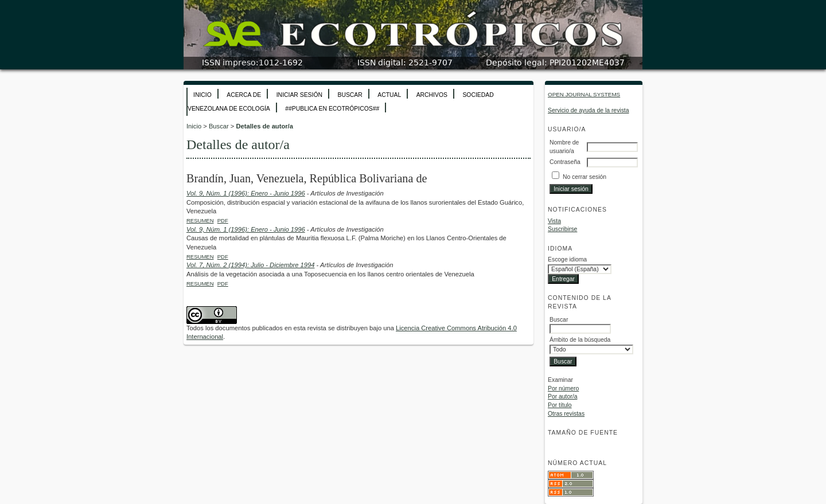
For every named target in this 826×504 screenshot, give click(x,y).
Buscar (350, 95)
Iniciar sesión (299, 95)
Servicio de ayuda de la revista (589, 110)
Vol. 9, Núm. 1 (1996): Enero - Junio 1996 (246, 193)
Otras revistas (566, 414)
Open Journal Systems (584, 94)
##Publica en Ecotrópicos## (332, 109)
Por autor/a (562, 396)
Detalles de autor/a (264, 126)
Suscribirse (562, 229)
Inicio (202, 95)
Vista (554, 221)
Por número (563, 388)
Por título (560, 405)
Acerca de (244, 95)
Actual (389, 95)
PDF (223, 220)
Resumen (200, 220)
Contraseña (565, 162)
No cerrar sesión (585, 177)
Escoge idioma (567, 259)
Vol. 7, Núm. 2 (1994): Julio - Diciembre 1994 (250, 265)
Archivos (432, 95)
